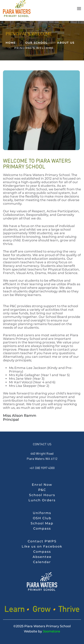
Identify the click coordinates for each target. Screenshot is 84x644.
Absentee (42, 557)
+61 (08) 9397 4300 (42, 468)
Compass (42, 528)
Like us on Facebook (42, 546)
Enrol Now (42, 485)
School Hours (42, 495)
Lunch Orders (42, 500)
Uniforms (42, 513)
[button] (79, 9)
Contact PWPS (42, 541)
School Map (42, 523)
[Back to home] (17, 8)
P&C (42, 490)
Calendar (42, 562)
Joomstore (51, 631)
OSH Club (42, 518)
